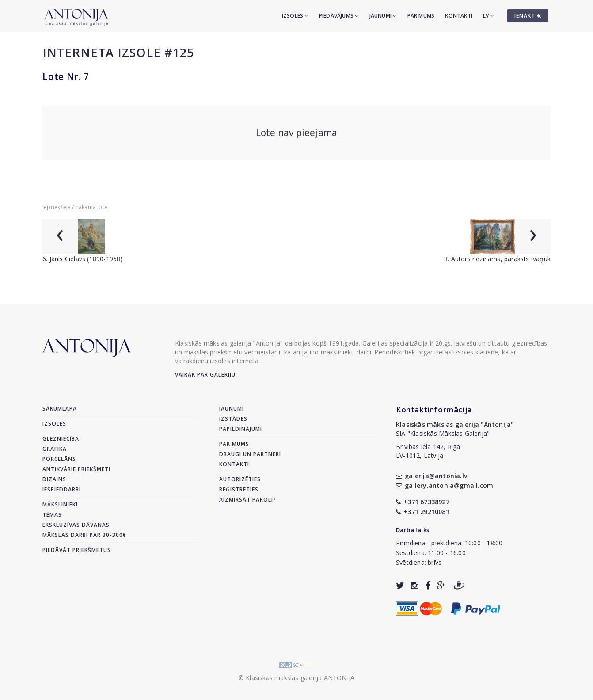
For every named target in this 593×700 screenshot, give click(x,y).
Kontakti (459, 16)
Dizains (54, 479)
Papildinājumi (241, 429)
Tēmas (52, 515)
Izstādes (233, 419)
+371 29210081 (423, 512)
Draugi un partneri (250, 454)
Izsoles (295, 16)
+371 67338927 (423, 502)
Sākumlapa (60, 409)
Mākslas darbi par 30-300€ (84, 535)
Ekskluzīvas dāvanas (76, 525)
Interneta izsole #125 (118, 52)
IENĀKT (528, 16)
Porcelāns (59, 459)
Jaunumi (383, 16)
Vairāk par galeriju (205, 375)
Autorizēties (240, 479)
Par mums (421, 16)
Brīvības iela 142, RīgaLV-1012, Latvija (428, 451)
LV (488, 16)
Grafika (55, 449)
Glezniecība (61, 439)
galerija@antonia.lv (431, 476)
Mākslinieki (60, 504)
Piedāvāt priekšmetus (77, 550)
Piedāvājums (339, 16)
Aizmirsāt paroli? (248, 500)
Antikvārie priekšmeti (76, 469)
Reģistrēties (239, 489)
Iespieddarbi (62, 489)
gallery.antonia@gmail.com (445, 485)
